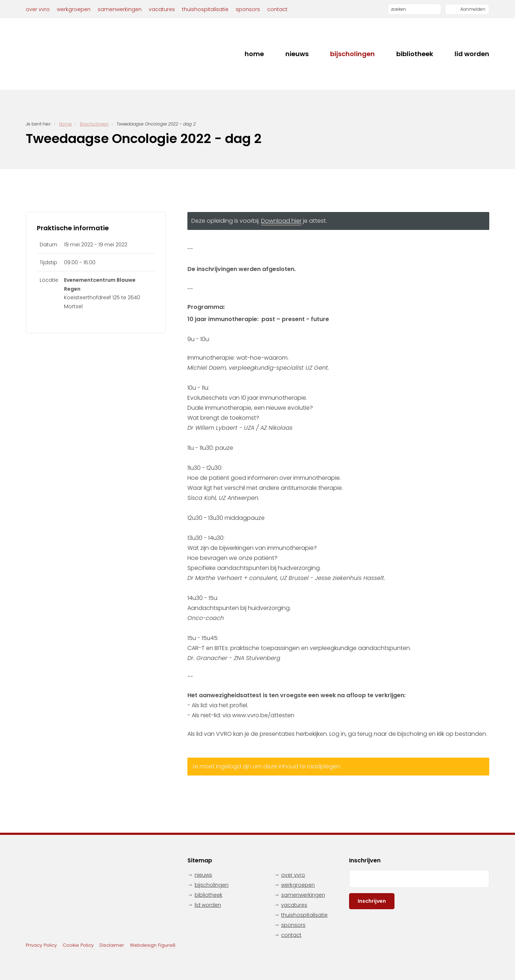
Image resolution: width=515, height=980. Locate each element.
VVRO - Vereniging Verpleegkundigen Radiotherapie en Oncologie (69, 54)
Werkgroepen (74, 9)
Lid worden (472, 54)
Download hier (281, 221)
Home (254, 54)
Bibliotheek (415, 54)
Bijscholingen (352, 54)
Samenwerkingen (120, 9)
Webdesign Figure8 (153, 945)
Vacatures (162, 9)
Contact (277, 9)
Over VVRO (38, 9)
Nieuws (297, 54)
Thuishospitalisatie (205, 9)
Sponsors (248, 9)
